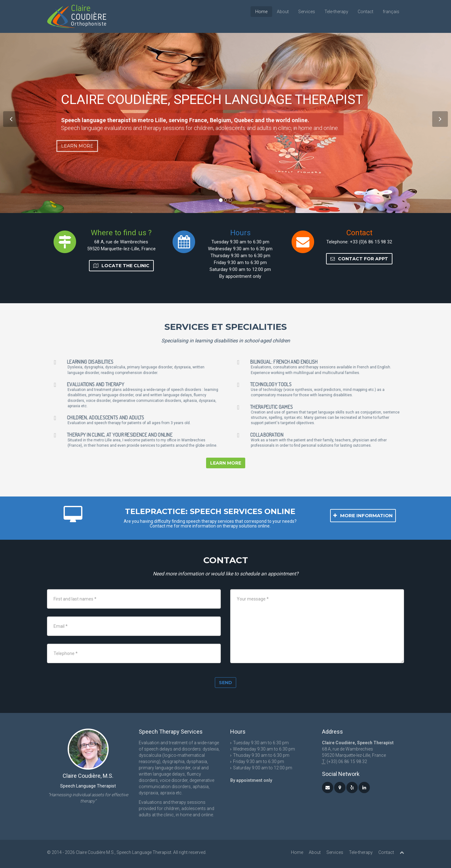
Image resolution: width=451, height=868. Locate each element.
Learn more (77, 146)
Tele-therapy (336, 12)
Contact (365, 12)
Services (307, 12)
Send (225, 683)
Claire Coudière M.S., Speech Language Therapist (124, 852)
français (391, 12)
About (283, 12)
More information (363, 515)
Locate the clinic (121, 266)
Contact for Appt (359, 259)
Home (261, 12)
